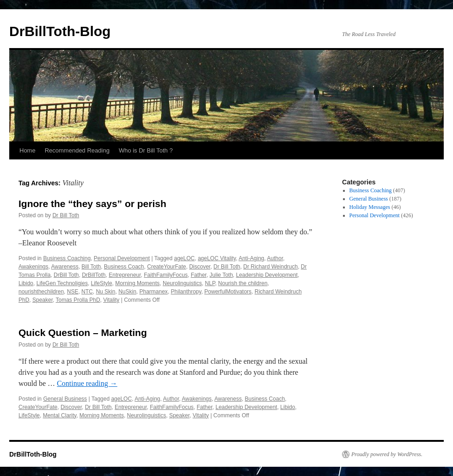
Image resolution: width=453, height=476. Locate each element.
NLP (210, 283)
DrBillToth (94, 275)
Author (275, 258)
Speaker (43, 300)
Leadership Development (266, 275)
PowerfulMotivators (228, 292)
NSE (73, 292)
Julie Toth (221, 275)
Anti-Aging (251, 258)
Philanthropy (186, 292)
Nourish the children (243, 283)
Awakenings (34, 267)
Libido (26, 283)
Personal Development (122, 258)
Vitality (111, 300)
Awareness (65, 267)
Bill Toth (91, 267)
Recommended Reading (77, 150)
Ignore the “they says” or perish (92, 204)
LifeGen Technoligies (62, 283)
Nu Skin (105, 292)
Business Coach (124, 267)
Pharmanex (154, 292)
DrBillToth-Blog (60, 31)
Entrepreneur (125, 275)
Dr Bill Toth (66, 215)
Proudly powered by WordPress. (387, 454)
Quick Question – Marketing (83, 333)
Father (199, 275)
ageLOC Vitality (217, 258)
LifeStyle (102, 283)
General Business (65, 399)
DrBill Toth (66, 275)
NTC (87, 292)
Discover (200, 267)
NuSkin (127, 292)
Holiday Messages (370, 207)
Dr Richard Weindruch (270, 267)
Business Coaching (67, 258)
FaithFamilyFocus (166, 275)
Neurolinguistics (182, 283)
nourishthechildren (41, 292)
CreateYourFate (166, 267)
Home (28, 150)
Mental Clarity (60, 415)
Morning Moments (137, 283)
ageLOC (185, 258)
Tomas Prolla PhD (78, 300)
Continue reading (87, 383)
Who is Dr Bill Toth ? (146, 150)
